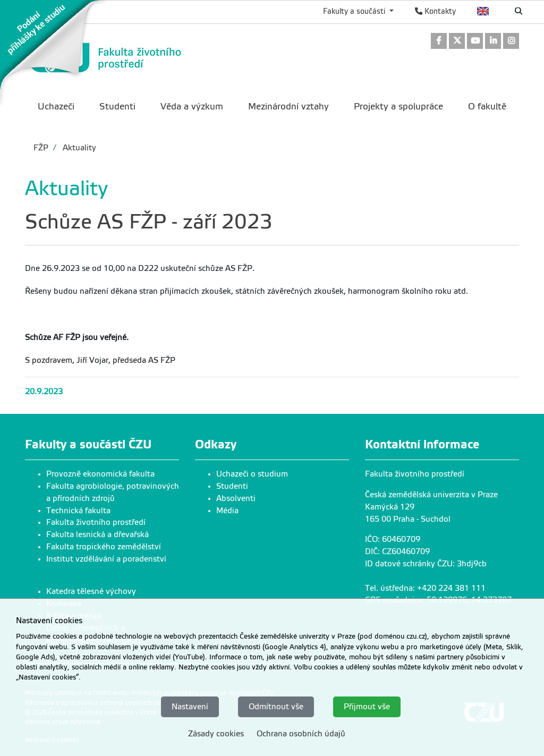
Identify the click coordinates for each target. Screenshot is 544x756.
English (483, 11)
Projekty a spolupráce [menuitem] (398, 107)
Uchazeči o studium (252, 474)
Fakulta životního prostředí (96, 522)
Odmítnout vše (276, 707)
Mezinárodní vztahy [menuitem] (288, 107)
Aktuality (78, 148)
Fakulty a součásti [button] (355, 11)
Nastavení (190, 707)
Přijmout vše (367, 707)
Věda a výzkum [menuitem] (192, 107)
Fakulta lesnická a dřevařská (97, 534)
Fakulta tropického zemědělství (104, 547)
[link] (53, 53)
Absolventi (236, 498)
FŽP (41, 148)
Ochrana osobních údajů (301, 734)
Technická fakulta (78, 511)
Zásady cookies (216, 734)
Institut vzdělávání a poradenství (106, 559)
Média (227, 511)
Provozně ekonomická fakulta (100, 474)
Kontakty (435, 11)
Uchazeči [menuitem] (56, 107)
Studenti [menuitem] (117, 107)
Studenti (232, 486)
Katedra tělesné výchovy (91, 591)
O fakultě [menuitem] (487, 107)
